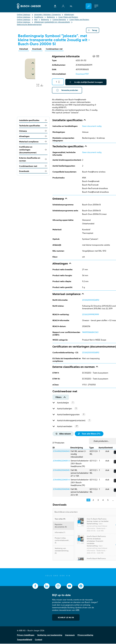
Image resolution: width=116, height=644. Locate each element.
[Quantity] (58, 82)
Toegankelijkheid (25, 640)
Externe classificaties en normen (33, 160)
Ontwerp (33, 131)
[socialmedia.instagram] (58, 586)
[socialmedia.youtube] (69, 586)
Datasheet (24, 49)
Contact (39, 640)
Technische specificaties (33, 126)
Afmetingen (33, 137)
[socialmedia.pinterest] (81, 586)
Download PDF (82, 74)
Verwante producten (68, 90)
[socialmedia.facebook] (35, 586)
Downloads (38, 49)
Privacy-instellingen (26, 635)
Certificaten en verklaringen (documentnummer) (33, 150)
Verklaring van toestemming (50, 635)
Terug (93, 30)
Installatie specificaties (33, 121)
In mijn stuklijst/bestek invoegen (86, 82)
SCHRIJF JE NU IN (66, 618)
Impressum (70, 635)
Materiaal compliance (33, 142)
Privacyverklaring (85, 635)
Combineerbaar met (56, 49)
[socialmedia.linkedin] (47, 586)
